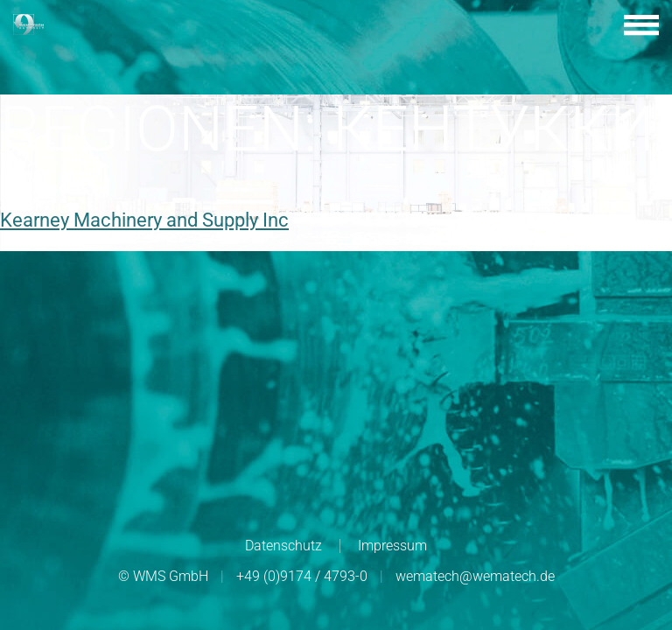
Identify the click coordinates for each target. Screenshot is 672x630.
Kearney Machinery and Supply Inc (144, 220)
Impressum (392, 546)
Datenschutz (283, 546)
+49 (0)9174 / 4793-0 (302, 576)
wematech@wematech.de (475, 576)
